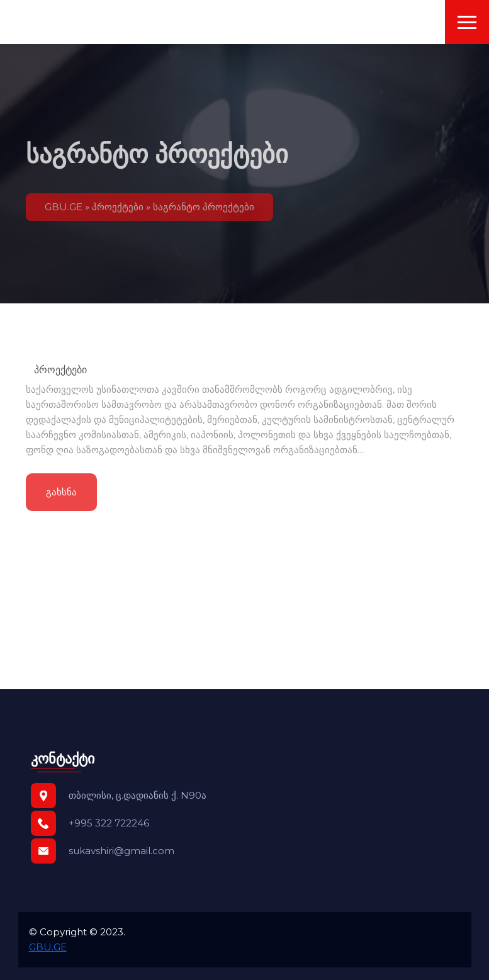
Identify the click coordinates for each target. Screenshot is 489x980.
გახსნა (61, 494)
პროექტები (118, 211)
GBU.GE (64, 211)
